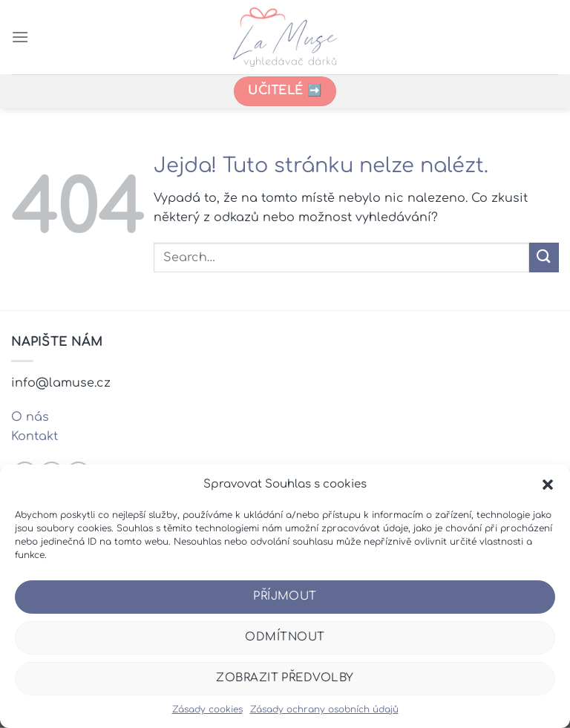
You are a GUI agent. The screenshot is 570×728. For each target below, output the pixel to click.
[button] (548, 485)
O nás (30, 417)
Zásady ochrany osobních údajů (324, 709)
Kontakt (35, 436)
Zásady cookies (207, 709)
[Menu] (20, 37)
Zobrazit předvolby (285, 678)
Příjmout (285, 596)
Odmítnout (285, 637)
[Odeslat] (544, 257)
